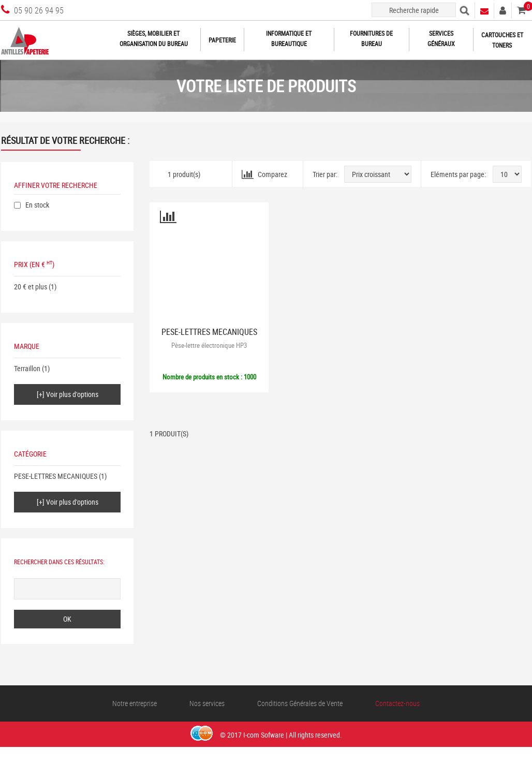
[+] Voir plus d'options (68, 394)
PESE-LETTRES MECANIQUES (56, 476)
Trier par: (325, 174)
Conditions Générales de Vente (300, 703)
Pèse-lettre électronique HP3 (209, 345)
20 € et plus (31, 287)
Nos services (207, 703)
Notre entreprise (135, 703)
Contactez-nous (397, 703)
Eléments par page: (458, 174)
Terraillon (27, 368)
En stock (37, 205)
